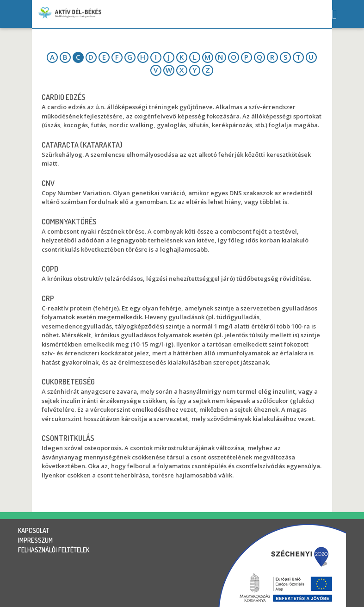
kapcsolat (34, 530)
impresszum (35, 540)
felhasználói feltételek (54, 550)
